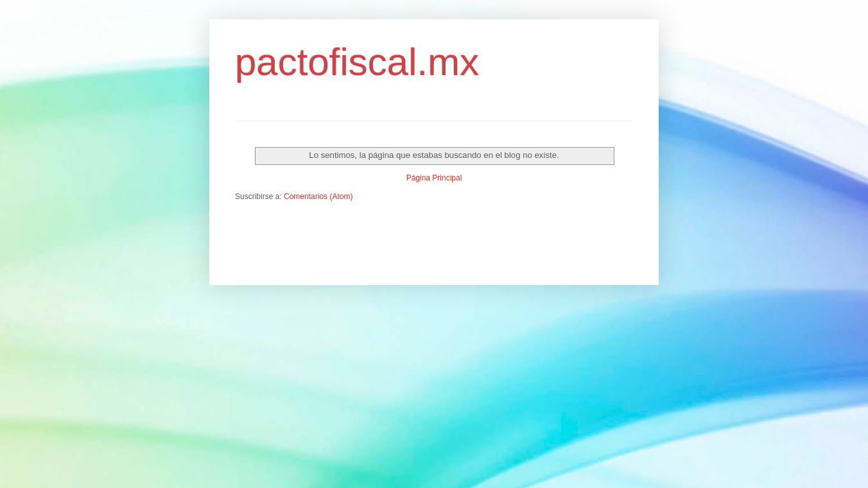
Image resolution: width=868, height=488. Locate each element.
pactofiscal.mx (357, 62)
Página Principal (434, 178)
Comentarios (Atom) (318, 196)
